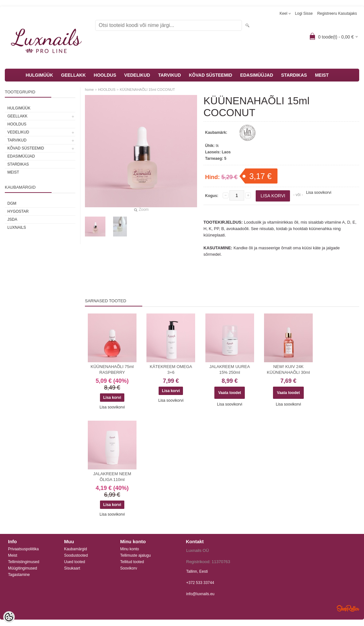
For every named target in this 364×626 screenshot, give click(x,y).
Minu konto (130, 549)
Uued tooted (74, 562)
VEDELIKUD (137, 75)
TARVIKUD (169, 75)
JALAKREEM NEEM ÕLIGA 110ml (112, 477)
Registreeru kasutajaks (337, 13)
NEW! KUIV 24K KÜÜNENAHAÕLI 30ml (288, 369)
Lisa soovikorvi (319, 193)
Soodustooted (76, 555)
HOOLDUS (105, 75)
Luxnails (17, 227)
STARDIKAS (294, 75)
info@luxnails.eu (200, 594)
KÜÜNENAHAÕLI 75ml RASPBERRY (112, 369)
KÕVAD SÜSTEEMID (211, 75)
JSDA (12, 219)
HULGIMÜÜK (39, 75)
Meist (13, 555)
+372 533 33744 (200, 583)
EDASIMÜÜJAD (257, 75)
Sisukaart (72, 568)
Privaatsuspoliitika (23, 549)
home (89, 90)
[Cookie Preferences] (9, 617)
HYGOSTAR (18, 211)
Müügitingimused (23, 568)
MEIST (322, 75)
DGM (12, 203)
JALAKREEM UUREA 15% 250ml (229, 369)
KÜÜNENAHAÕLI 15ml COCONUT (147, 90)
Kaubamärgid (75, 549)
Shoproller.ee (348, 608)
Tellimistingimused (24, 562)
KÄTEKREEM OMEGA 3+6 (171, 369)
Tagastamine (19, 575)
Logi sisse (304, 13)
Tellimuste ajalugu (135, 555)
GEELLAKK (74, 75)
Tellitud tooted (132, 562)
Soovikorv (129, 568)
